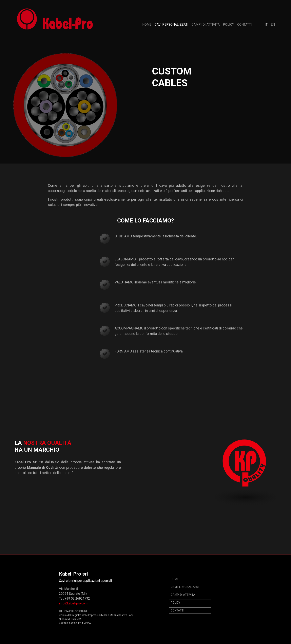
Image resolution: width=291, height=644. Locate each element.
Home (147, 25)
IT (266, 25)
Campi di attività (206, 25)
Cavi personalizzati (171, 25)
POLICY (228, 25)
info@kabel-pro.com (73, 603)
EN (273, 25)
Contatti (245, 25)
